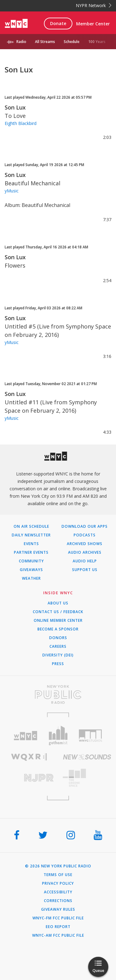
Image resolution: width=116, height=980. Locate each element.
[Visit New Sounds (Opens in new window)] (87, 757)
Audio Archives (85, 552)
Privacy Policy (58, 883)
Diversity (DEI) (58, 655)
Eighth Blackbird (21, 123)
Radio (21, 42)
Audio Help (85, 561)
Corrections (58, 901)
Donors (58, 638)
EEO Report (58, 927)
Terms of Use (58, 875)
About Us (58, 603)
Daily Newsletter (31, 535)
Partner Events (31, 552)
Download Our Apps (85, 527)
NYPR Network (94, 5)
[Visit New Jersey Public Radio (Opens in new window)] (29, 778)
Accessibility (58, 892)
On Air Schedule (31, 527)
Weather (31, 578)
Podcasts (85, 535)
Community (31, 561)
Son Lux (15, 107)
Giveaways (31, 570)
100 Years (97, 42)
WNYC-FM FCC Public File (58, 918)
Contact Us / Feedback (58, 612)
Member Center (93, 24)
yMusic (12, 191)
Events (31, 544)
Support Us (85, 570)
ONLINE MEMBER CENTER (58, 621)
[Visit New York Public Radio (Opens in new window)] (58, 694)
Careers (58, 647)
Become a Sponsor (58, 629)
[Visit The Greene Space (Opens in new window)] (87, 778)
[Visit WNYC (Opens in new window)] (26, 736)
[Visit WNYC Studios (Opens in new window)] (90, 736)
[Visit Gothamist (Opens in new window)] (58, 735)
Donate (58, 23)
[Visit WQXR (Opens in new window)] (29, 757)
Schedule (72, 42)
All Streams (45, 42)
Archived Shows (85, 544)
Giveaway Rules (58, 909)
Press (58, 664)
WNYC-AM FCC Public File (58, 935)
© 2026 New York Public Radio (58, 866)
